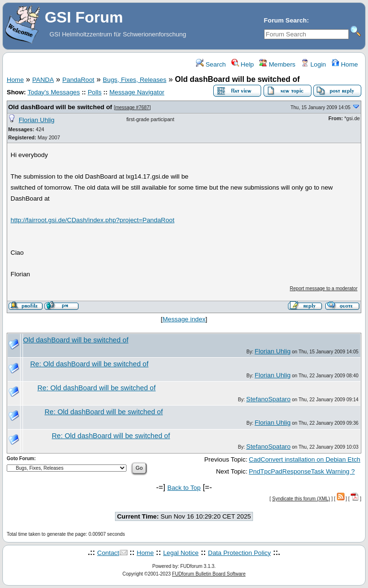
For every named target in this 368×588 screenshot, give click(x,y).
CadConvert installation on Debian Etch (305, 459)
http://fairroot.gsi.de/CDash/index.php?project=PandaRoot (92, 220)
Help (243, 64)
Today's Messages (53, 92)
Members (277, 64)
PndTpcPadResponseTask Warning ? (302, 471)
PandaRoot (78, 80)
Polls (95, 92)
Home (345, 64)
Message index (184, 319)
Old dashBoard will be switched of (60, 107)
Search (211, 64)
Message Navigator (137, 92)
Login (313, 64)
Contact (108, 553)
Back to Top (184, 488)
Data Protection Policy (239, 553)
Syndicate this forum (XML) (301, 499)
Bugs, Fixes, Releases (135, 80)
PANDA (43, 80)
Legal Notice (181, 553)
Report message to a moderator (324, 288)
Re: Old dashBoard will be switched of (89, 364)
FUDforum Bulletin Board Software (209, 574)
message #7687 (132, 107)
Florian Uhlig (37, 120)
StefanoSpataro (269, 399)
